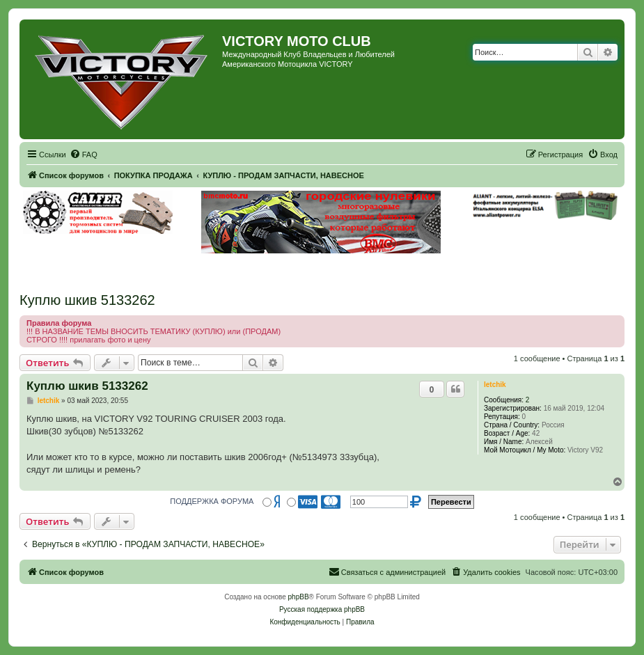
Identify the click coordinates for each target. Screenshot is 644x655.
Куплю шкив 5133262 (87, 300)
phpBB (299, 597)
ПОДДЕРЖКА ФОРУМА (212, 501)
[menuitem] (84, 155)
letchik (495, 385)
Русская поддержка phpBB (322, 609)
